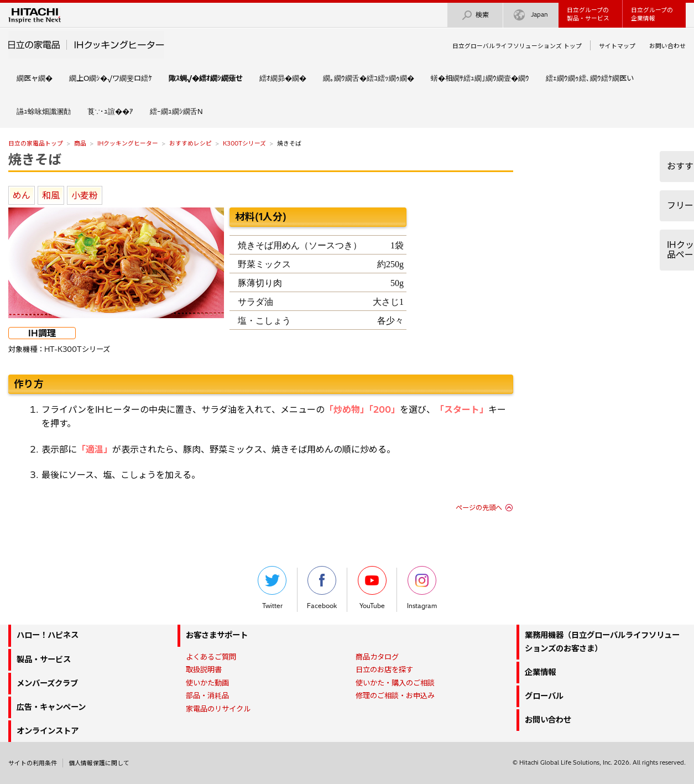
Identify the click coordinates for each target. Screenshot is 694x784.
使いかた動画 (207, 683)
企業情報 (540, 672)
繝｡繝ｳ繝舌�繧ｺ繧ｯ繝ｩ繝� (369, 78)
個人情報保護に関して (99, 763)
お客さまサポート (217, 635)
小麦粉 (85, 195)
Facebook (322, 588)
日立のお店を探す (384, 669)
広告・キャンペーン (51, 707)
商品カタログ (377, 657)
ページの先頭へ (479, 508)
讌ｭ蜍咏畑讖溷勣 (44, 111)
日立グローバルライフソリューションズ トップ (517, 46)
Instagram (422, 588)
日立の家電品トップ (36, 143)
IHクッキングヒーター (128, 143)
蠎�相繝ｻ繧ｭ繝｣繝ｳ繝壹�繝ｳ (480, 78)
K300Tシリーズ (244, 143)
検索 (475, 15)
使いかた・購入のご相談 (395, 683)
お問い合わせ (667, 46)
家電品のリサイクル (218, 709)
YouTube (372, 588)
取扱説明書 (204, 669)
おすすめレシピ (191, 143)
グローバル (544, 696)
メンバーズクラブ (47, 683)
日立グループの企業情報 (652, 14)
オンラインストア (48, 731)
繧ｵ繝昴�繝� (283, 78)
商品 (80, 143)
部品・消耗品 (207, 695)
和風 (51, 195)
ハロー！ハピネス (48, 635)
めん (22, 195)
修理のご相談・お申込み (395, 695)
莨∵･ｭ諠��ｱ (110, 111)
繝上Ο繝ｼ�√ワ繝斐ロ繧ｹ (111, 78)
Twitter (272, 588)
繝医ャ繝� (35, 78)
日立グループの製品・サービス (588, 14)
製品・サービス (44, 660)
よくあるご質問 (211, 657)
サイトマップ (617, 46)
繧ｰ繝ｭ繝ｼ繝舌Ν (176, 111)
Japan (531, 15)
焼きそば (35, 159)
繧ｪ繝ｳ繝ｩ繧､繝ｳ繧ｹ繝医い (590, 78)
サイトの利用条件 (33, 763)
